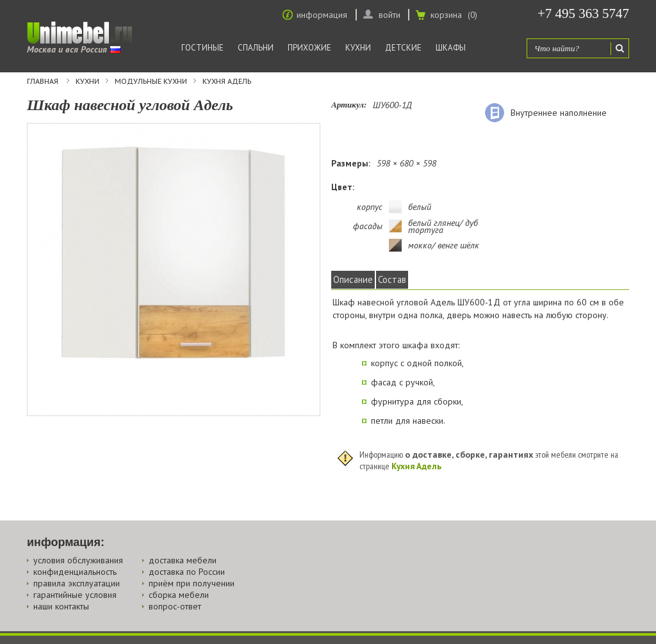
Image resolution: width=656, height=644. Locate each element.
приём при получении (192, 583)
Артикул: (349, 105)
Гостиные (202, 48)
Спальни (256, 48)
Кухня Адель (227, 81)
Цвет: (343, 187)
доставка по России (187, 572)
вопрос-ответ (175, 606)
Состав (392, 279)
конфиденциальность (75, 572)
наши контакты (61, 606)
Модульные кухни (151, 81)
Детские (403, 48)
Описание (353, 279)
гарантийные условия (75, 595)
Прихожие (309, 48)
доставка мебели (183, 560)
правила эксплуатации (77, 583)
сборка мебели (179, 595)
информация (322, 15)
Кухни (358, 48)
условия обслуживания (78, 560)
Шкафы (451, 48)
